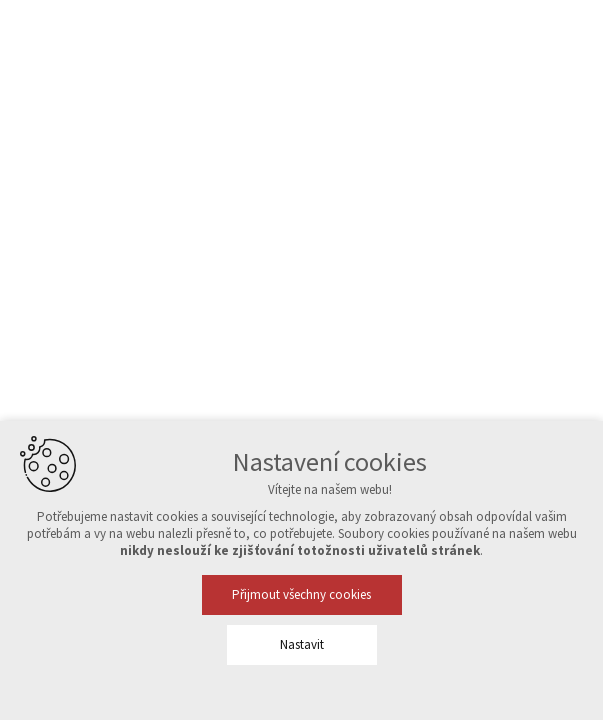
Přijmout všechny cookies (301, 594)
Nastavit (302, 644)
